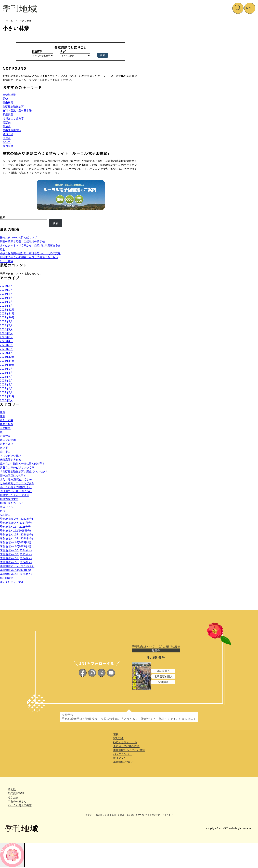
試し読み (118, 738)
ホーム (9, 21)
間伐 (5, 99)
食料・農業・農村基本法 (17, 110)
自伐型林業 (9, 95)
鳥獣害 (7, 122)
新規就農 (8, 114)
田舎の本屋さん (17, 801)
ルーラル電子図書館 (20, 805)
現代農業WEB (16, 793)
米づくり (8, 134)
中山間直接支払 (12, 130)
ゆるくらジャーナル (125, 742)
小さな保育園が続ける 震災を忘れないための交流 (30, 253)
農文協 (12, 789)
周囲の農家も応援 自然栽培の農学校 (22, 241)
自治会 (7, 126)
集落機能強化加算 (13, 106)
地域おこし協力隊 (13, 118)
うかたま (13, 797)
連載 (116, 734)
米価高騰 (8, 146)
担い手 (7, 142)
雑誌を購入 (163, 671)
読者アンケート (122, 758)
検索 (3, 217)
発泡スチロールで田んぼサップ (18, 237)
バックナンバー (122, 754)
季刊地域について (124, 762)
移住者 (7, 138)
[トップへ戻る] (12, 855)
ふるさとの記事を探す (126, 746)
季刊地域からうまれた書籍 (129, 750)
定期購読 (163, 682)
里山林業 (8, 103)
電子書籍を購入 (163, 676)
